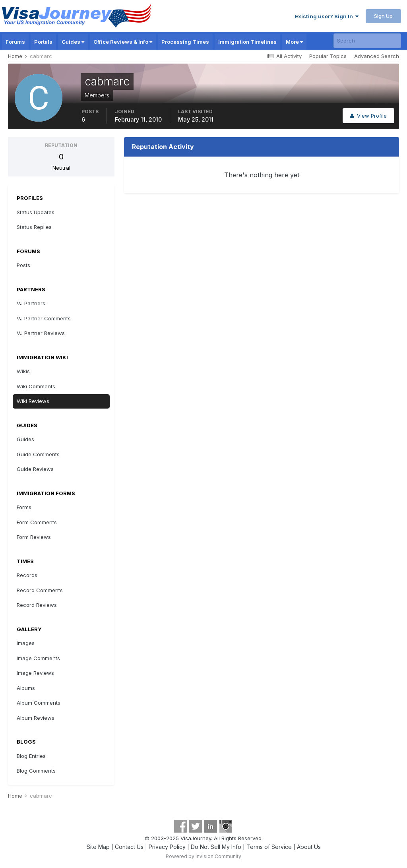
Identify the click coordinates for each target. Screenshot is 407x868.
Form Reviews (34, 537)
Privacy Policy (167, 847)
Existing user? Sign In (327, 16)
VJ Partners (31, 303)
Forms (24, 507)
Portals (43, 42)
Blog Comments (36, 771)
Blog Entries (31, 756)
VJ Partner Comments (44, 318)
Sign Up (383, 16)
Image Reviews (35, 673)
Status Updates (36, 212)
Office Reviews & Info (123, 42)
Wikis (23, 371)
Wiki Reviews (33, 401)
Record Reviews (37, 605)
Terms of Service (269, 847)
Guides (73, 42)
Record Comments (40, 590)
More (294, 42)
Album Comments (39, 703)
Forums (15, 42)
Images (26, 643)
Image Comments (38, 658)
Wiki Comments (36, 386)
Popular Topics (328, 56)
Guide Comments (38, 454)
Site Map (98, 847)
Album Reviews (36, 718)
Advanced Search (377, 56)
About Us (309, 847)
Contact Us (129, 847)
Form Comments (37, 522)
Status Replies (34, 227)
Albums (26, 688)
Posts (23, 265)
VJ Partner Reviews (41, 333)
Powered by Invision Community (203, 856)
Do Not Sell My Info (216, 847)
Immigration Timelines (247, 42)
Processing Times (185, 42)
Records (27, 575)
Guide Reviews (35, 469)
